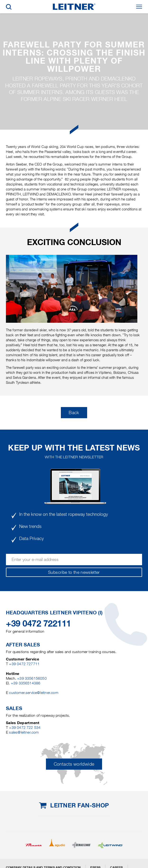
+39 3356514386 (26, 683)
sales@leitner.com (24, 732)
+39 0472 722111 (38, 623)
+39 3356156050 (32, 678)
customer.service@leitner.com (34, 693)
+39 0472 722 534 (25, 728)
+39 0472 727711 (24, 664)
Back (74, 413)
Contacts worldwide (74, 764)
